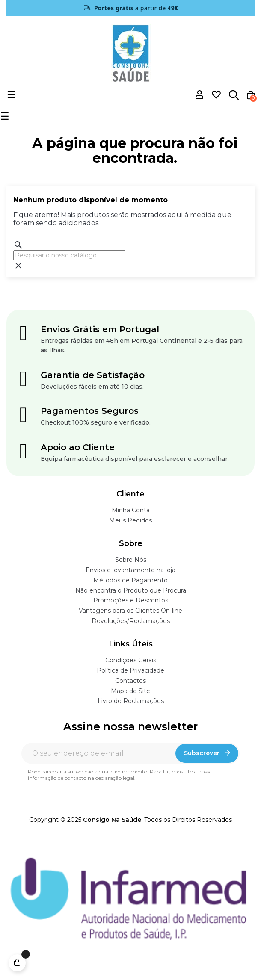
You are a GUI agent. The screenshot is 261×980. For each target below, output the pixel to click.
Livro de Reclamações (131, 701)
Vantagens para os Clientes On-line (130, 611)
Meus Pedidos (130, 520)
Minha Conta (131, 510)
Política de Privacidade (130, 670)
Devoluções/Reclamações (131, 621)
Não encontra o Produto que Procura (131, 590)
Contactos (130, 681)
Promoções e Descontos (131, 600)
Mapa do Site (130, 691)
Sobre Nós (131, 560)
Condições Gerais (131, 660)
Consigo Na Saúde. (113, 820)
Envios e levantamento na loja (130, 570)
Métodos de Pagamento (130, 580)
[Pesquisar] (69, 255)
